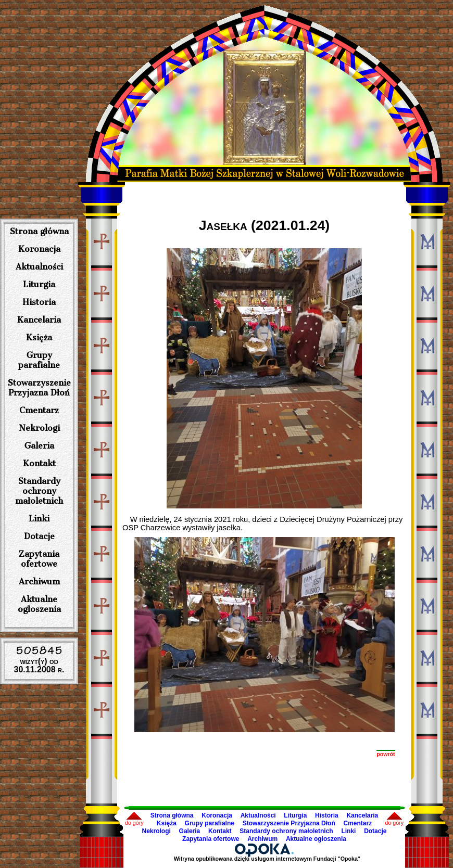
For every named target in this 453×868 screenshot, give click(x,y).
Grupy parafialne (39, 360)
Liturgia (39, 284)
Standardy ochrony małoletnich (39, 491)
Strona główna (39, 231)
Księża (39, 337)
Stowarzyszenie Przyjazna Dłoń (39, 388)
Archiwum (39, 582)
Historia (39, 302)
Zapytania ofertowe (39, 559)
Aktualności (39, 267)
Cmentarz (39, 410)
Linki (39, 519)
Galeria (39, 446)
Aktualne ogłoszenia (39, 604)
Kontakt (39, 463)
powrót (386, 754)
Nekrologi (39, 428)
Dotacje (39, 536)
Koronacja (39, 249)
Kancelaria (39, 320)
